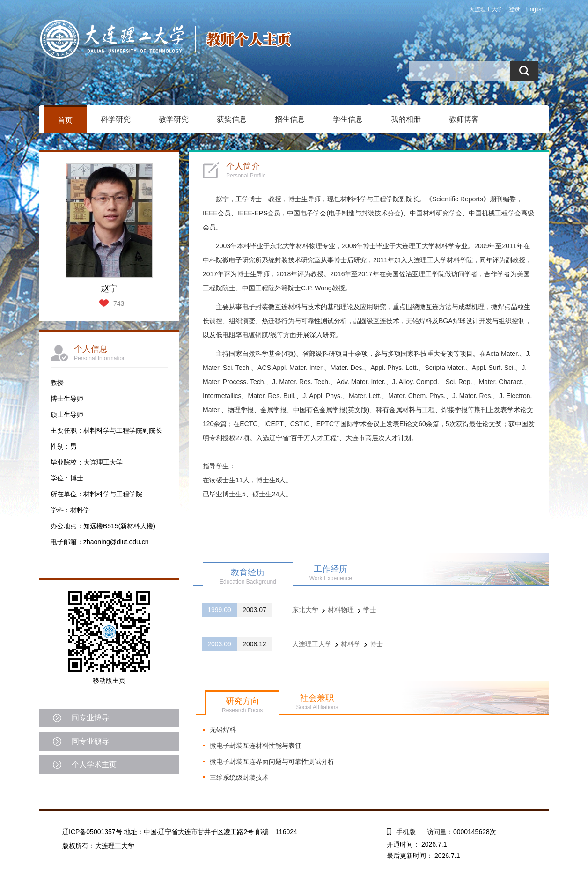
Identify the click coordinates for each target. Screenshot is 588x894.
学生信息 (348, 119)
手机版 (406, 832)
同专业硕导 (90, 741)
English (535, 9)
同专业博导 (90, 718)
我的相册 (406, 119)
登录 (514, 9)
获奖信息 (232, 119)
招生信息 (290, 119)
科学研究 (116, 119)
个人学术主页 (94, 765)
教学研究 (174, 119)
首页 (65, 120)
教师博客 (464, 119)
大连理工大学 (486, 9)
